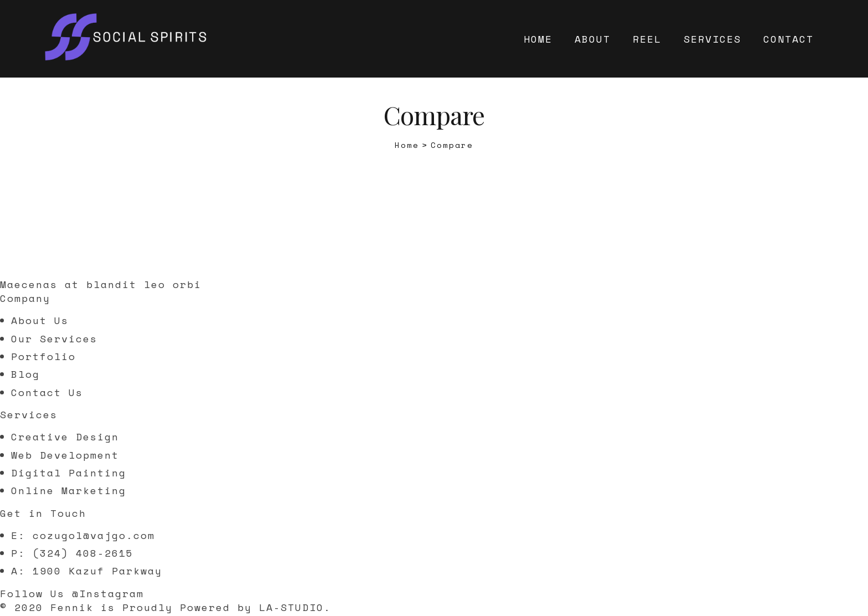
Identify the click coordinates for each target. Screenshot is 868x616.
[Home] (407, 145)
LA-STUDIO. (295, 607)
